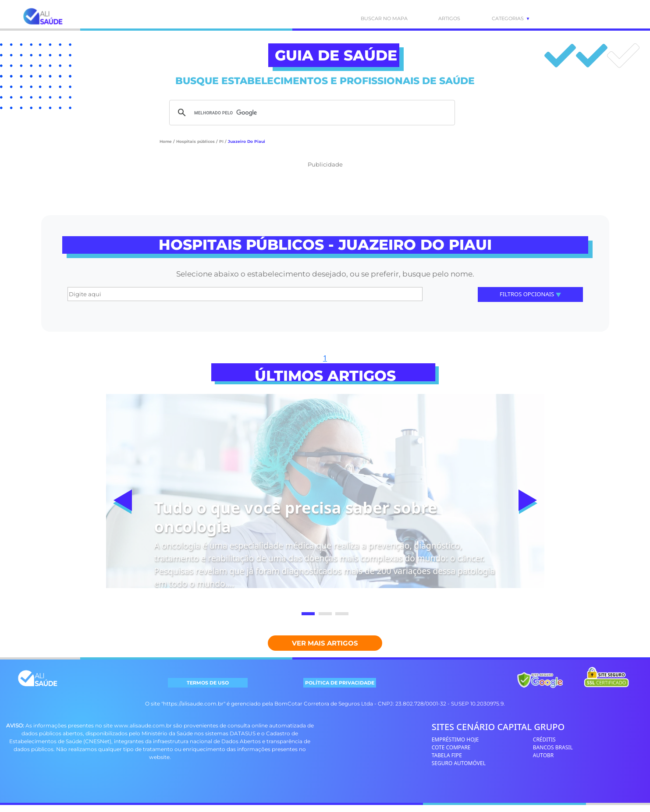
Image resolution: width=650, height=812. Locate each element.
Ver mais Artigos (325, 643)
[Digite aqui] (245, 294)
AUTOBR (543, 755)
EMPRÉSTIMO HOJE (455, 739)
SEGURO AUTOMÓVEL (459, 763)
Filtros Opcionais (530, 294)
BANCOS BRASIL (553, 747)
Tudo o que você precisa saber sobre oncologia (296, 517)
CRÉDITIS (544, 739)
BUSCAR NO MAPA (378, 18)
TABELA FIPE (447, 755)
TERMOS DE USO (208, 683)
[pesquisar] (311, 113)
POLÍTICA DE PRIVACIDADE (340, 683)
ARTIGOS (449, 18)
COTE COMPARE (451, 747)
